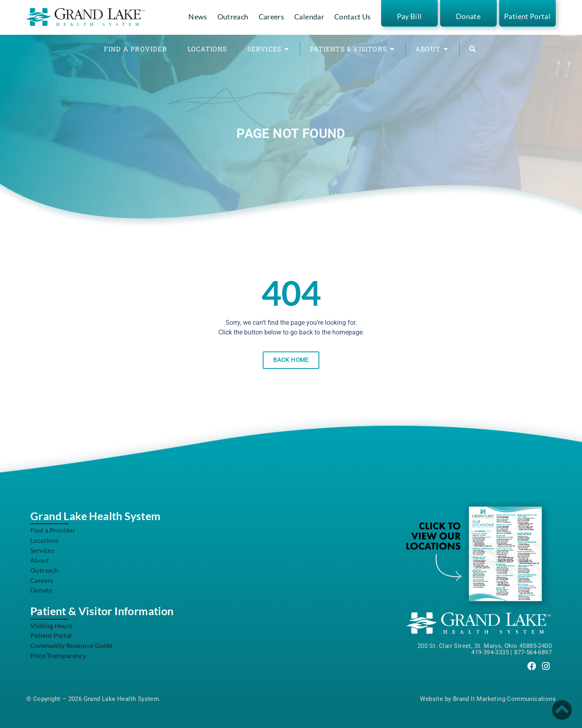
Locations (45, 540)
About (40, 560)
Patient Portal (527, 16)
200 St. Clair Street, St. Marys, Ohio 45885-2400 (485, 646)
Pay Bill (409, 16)
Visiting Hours (52, 625)
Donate (468, 16)
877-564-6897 (533, 652)
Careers (272, 17)
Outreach (233, 17)
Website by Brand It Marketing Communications (488, 699)
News (198, 17)
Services (42, 550)
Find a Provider (53, 530)
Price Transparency (58, 655)
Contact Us (353, 17)
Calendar (309, 17)
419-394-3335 (490, 652)
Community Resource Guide (72, 645)
